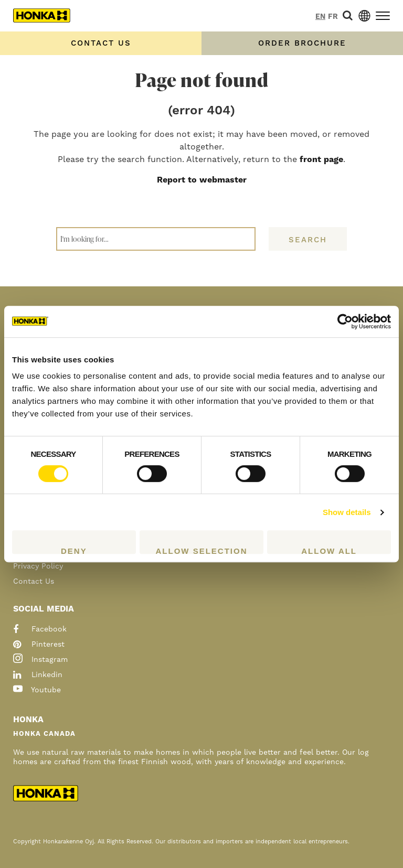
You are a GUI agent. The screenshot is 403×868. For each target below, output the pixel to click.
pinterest (39, 645)
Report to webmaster (202, 180)
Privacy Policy (38, 566)
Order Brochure (302, 43)
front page (321, 159)
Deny (74, 550)
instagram (40, 660)
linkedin (38, 675)
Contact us (101, 43)
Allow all (329, 550)
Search (308, 240)
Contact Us (34, 582)
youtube (37, 690)
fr (333, 17)
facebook (40, 629)
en (320, 17)
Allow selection (201, 550)
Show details (347, 512)
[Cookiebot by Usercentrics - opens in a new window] (345, 322)
